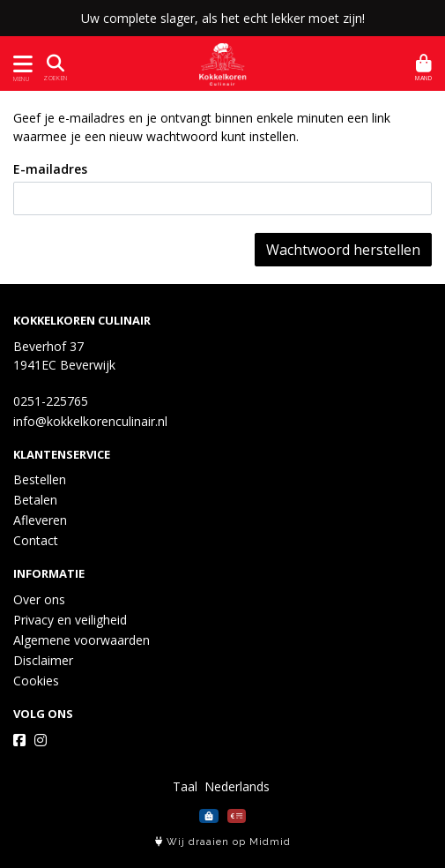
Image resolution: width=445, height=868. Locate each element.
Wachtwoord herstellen (343, 250)
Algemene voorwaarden (82, 640)
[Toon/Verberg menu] (20, 64)
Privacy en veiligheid (70, 620)
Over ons (39, 599)
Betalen (35, 500)
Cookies (36, 681)
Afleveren (40, 520)
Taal (185, 786)
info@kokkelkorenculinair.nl (90, 421)
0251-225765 (51, 401)
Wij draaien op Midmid (223, 842)
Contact (36, 540)
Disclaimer (43, 660)
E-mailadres (50, 169)
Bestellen (40, 479)
